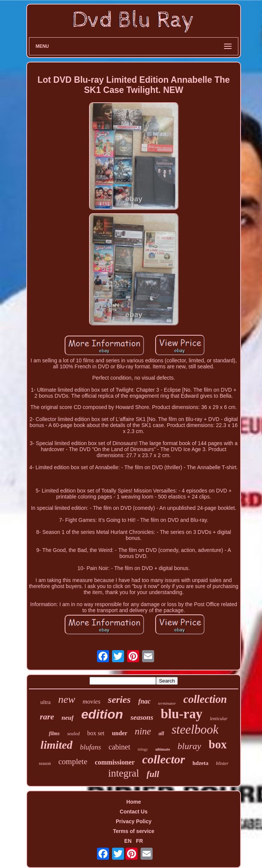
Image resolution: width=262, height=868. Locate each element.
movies (92, 702)
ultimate (163, 749)
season (45, 763)
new (67, 699)
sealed (73, 733)
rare (47, 717)
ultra (45, 702)
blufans (91, 747)
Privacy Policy (134, 821)
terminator (167, 703)
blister (222, 763)
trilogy (143, 749)
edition (102, 714)
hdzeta (201, 763)
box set (96, 733)
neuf (68, 718)
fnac (145, 701)
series (119, 700)
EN (128, 841)
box (218, 744)
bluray (189, 746)
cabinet (120, 747)
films (54, 733)
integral (124, 773)
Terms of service (133, 831)
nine (143, 731)
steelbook (195, 730)
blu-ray (182, 714)
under (120, 733)
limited (57, 745)
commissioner (115, 762)
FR (140, 841)
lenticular (219, 719)
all (161, 733)
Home (134, 802)
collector (164, 759)
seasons (142, 717)
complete (73, 762)
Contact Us (134, 812)
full (153, 774)
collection (205, 699)
